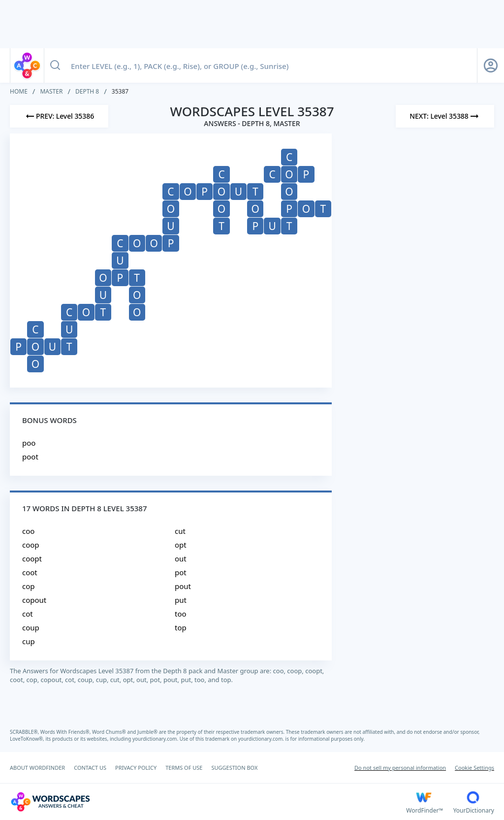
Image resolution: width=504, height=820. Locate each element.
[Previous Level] (59, 116)
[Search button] (55, 66)
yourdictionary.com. (156, 739)
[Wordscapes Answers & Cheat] (208, 802)
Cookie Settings (474, 768)
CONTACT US (90, 768)
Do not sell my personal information (400, 768)
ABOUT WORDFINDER (37, 768)
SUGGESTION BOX (234, 768)
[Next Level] (445, 116)
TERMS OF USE (184, 768)
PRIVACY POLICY (136, 768)
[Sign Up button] (491, 66)
